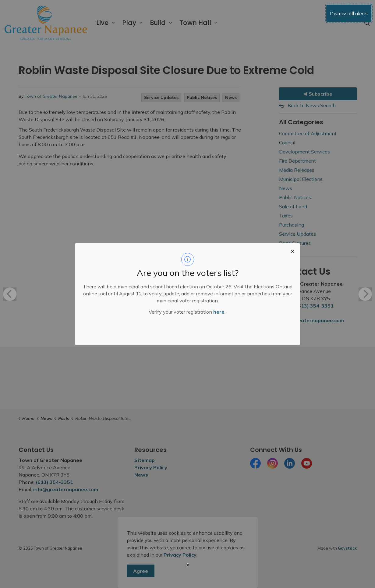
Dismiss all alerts (349, 13)
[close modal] (292, 251)
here (219, 312)
